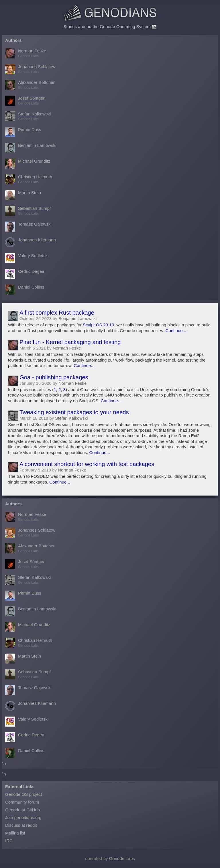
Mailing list (15, 833)
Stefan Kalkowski (28, 116)
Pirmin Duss (23, 132)
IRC (9, 841)
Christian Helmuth (29, 179)
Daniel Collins (25, 290)
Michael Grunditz (28, 164)
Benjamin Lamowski (31, 148)
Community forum (22, 802)
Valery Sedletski (27, 258)
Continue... (176, 331)
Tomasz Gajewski (28, 227)
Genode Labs (122, 858)
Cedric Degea (25, 274)
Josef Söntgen (25, 101)
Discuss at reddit (21, 825)
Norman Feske (26, 53)
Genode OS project (23, 794)
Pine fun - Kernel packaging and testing (70, 342)
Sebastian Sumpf (28, 211)
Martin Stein (23, 195)
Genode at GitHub (22, 810)
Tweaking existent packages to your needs (74, 412)
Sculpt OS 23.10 (98, 325)
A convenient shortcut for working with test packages (87, 464)
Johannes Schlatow (30, 69)
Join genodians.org (23, 817)
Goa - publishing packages (54, 377)
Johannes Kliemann (31, 242)
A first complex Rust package (57, 313)
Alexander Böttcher (30, 85)
